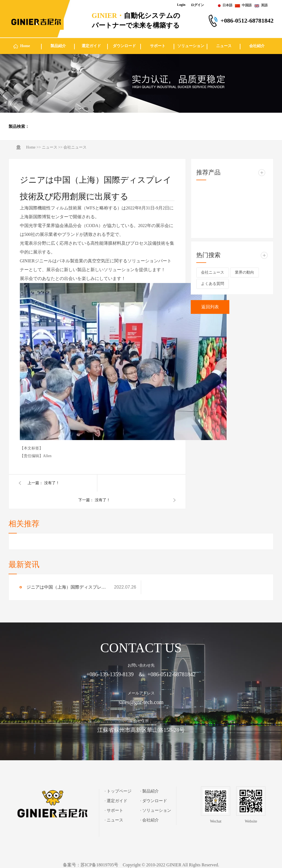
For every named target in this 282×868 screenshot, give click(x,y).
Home (25, 46)
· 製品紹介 (150, 791)
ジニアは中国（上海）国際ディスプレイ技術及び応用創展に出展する (68, 587)
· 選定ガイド (116, 801)
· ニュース (114, 820)
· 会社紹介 (150, 820)
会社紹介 (257, 46)
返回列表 (210, 307)
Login (181, 5)
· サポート (114, 810)
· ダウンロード (154, 801)
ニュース (224, 46)
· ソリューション (156, 810)
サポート (158, 46)
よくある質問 (213, 284)
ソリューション (191, 46)
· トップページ (118, 791)
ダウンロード (124, 46)
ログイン (197, 5)
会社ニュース (75, 147)
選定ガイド (91, 46)
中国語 (247, 5)
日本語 (227, 5)
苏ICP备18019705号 (99, 865)
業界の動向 (245, 272)
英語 (264, 5)
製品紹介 (58, 46)
